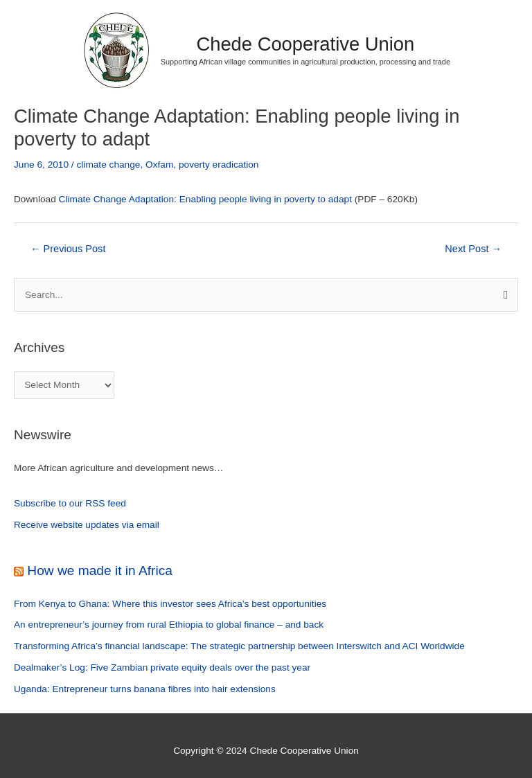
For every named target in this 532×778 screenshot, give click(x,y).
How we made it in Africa (100, 571)
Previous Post (68, 249)
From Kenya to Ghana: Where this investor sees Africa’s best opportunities (170, 604)
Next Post (473, 249)
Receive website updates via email (87, 525)
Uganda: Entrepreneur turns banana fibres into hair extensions (145, 689)
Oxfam (159, 165)
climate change (108, 165)
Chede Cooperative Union (305, 44)
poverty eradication (219, 165)
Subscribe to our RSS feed (70, 503)
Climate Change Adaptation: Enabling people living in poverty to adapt (205, 199)
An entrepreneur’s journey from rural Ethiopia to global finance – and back (169, 625)
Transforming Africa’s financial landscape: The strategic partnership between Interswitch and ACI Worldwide (239, 646)
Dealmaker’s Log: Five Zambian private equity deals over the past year (162, 668)
